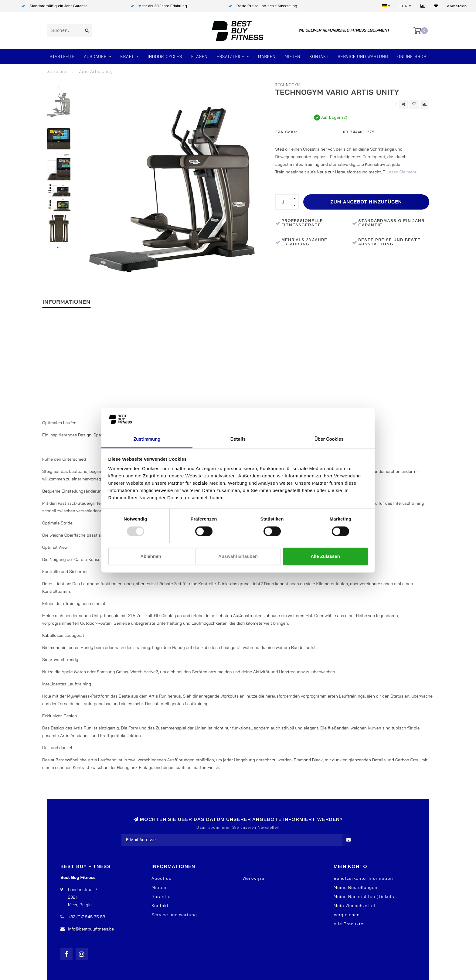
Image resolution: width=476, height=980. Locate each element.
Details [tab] (238, 439)
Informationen (66, 302)
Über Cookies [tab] (329, 439)
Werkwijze (253, 878)
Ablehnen (151, 557)
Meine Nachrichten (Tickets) (365, 896)
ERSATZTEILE (231, 56)
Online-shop (412, 56)
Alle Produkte (348, 924)
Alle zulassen (325, 557)
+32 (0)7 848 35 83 (87, 917)
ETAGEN (199, 56)
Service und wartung (174, 915)
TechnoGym (288, 85)
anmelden (457, 6)
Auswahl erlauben (238, 557)
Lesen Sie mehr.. (402, 172)
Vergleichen (347, 915)
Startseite (62, 56)
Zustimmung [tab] (147, 439)
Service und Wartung (363, 56)
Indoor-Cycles (165, 56)
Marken (267, 56)
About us (161, 878)
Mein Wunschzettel (354, 906)
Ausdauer (95, 56)
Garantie (161, 896)
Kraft (127, 56)
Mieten (293, 56)
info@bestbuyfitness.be (91, 929)
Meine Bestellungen (355, 887)
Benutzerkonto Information (363, 878)
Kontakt (319, 56)
